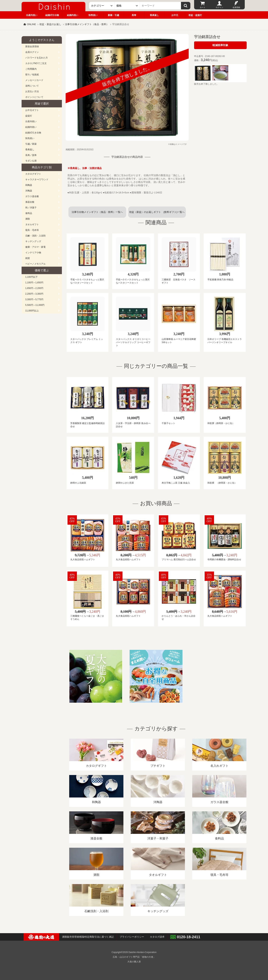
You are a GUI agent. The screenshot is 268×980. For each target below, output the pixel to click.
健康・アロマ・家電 (35, 247)
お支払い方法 (32, 91)
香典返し (154, 15)
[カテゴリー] (102, 6)
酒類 (28, 219)
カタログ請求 (157, 937)
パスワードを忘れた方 (37, 58)
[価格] (127, 6)
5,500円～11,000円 (35, 305)
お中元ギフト (32, 110)
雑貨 (28, 258)
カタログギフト (33, 174)
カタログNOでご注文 (36, 63)
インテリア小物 (33, 253)
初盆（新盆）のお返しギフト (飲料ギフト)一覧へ (157, 212)
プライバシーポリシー (132, 937)
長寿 (134, 15)
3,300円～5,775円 (34, 299)
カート (203, 7)
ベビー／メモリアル (35, 264)
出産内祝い (32, 15)
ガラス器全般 (32, 196)
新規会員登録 (32, 46)
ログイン (219, 7)
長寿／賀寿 (31, 155)
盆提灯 (29, 116)
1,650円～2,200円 (34, 288)
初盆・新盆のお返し (50, 24)
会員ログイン (32, 52)
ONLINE (32, 24)
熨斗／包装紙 (32, 75)
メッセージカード (34, 80)
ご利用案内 (31, 69)
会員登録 (236, 7)
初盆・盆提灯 (195, 15)
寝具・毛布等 (32, 230)
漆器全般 (30, 202)
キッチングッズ (33, 241)
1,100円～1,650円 (34, 283)
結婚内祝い (73, 15)
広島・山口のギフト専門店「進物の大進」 (134, 957)
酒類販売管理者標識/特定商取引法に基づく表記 (88, 937)
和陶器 (29, 185)
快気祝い (93, 15)
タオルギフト (32, 224)
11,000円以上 (32, 311)
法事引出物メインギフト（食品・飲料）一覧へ (97, 212)
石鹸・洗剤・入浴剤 (35, 236)
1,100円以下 (32, 277)
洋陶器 (29, 191)
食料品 (29, 213)
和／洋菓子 (31, 208)
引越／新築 (31, 144)
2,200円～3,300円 (34, 294)
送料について (32, 86)
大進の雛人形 (134, 962)
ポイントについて (34, 97)
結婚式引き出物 (33, 133)
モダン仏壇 (31, 161)
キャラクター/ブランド (37, 180)
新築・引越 (113, 15)
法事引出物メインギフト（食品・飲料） (87, 24)
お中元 (175, 15)
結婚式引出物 (52, 15)
